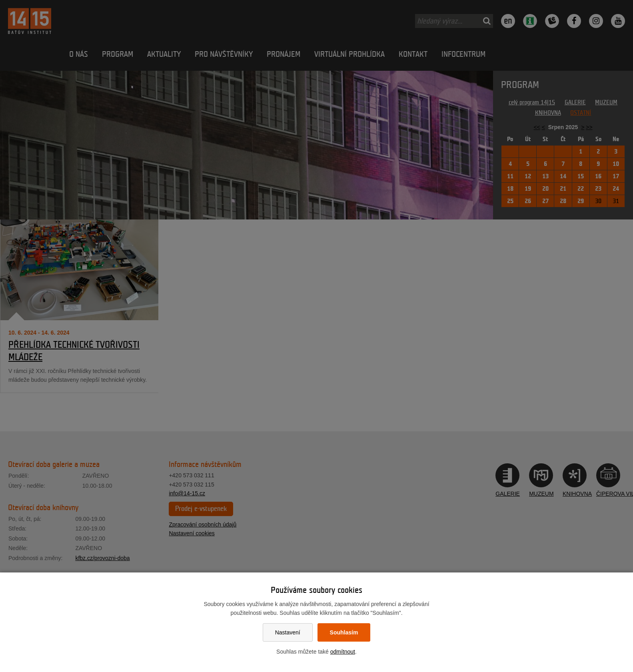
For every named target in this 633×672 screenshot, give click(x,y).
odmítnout (343, 652)
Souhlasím (344, 632)
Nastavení (288, 632)
